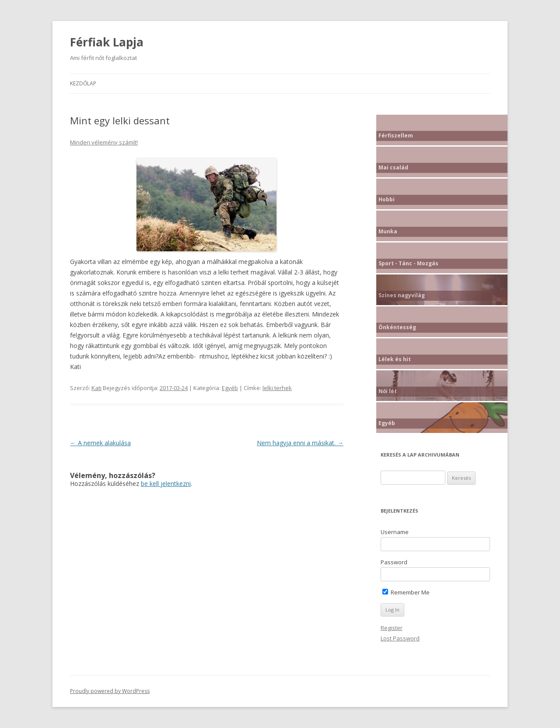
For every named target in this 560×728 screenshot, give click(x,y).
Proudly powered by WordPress (110, 691)
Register (392, 628)
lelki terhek (277, 388)
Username (395, 532)
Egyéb (230, 388)
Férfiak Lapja (107, 42)
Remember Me (406, 592)
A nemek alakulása (100, 443)
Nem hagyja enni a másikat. (300, 443)
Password (394, 562)
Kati (96, 388)
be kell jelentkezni (166, 484)
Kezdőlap (83, 83)
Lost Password (400, 638)
